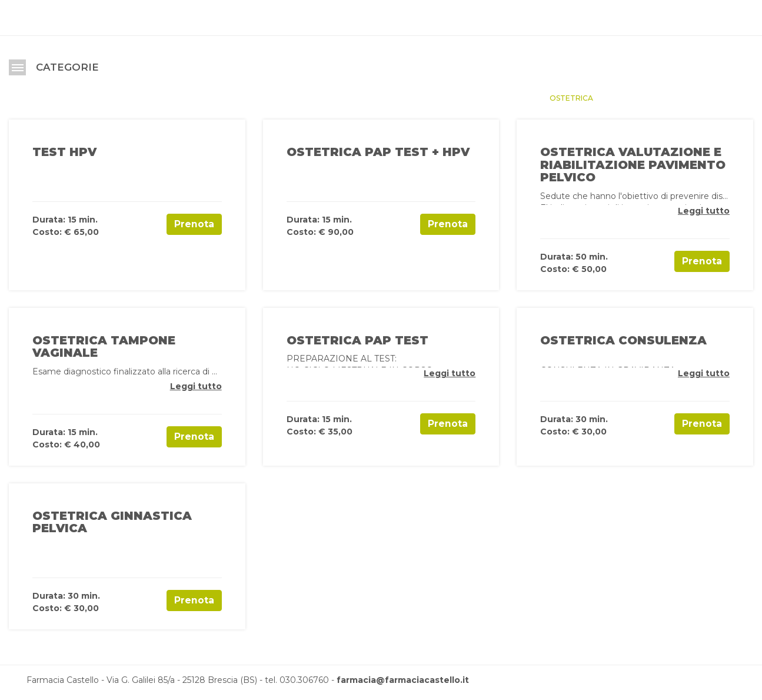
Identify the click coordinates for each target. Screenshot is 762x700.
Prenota (194, 224)
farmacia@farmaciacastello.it (403, 680)
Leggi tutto (704, 211)
